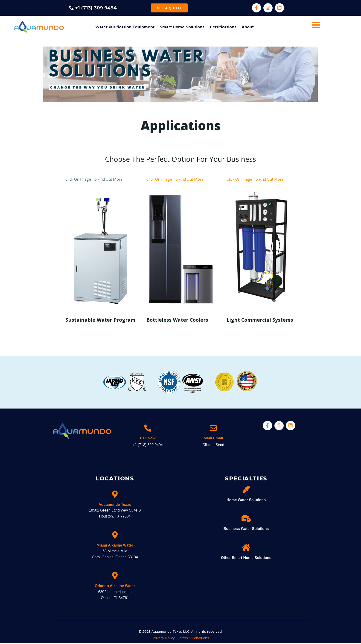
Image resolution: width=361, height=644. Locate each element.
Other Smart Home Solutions (246, 559)
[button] (316, 25)
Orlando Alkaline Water (115, 587)
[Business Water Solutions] (246, 520)
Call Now (148, 439)
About (248, 27)
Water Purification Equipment (125, 27)
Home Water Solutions (246, 501)
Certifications (223, 27)
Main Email (213, 439)
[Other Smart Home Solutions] (246, 549)
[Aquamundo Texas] (115, 495)
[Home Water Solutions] (246, 491)
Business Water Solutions (246, 530)
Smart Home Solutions (182, 27)
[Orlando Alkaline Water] (115, 577)
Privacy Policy (164, 639)
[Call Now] (148, 428)
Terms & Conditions (193, 639)
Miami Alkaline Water (115, 546)
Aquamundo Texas (115, 506)
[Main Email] (213, 428)
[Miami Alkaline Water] (115, 536)
